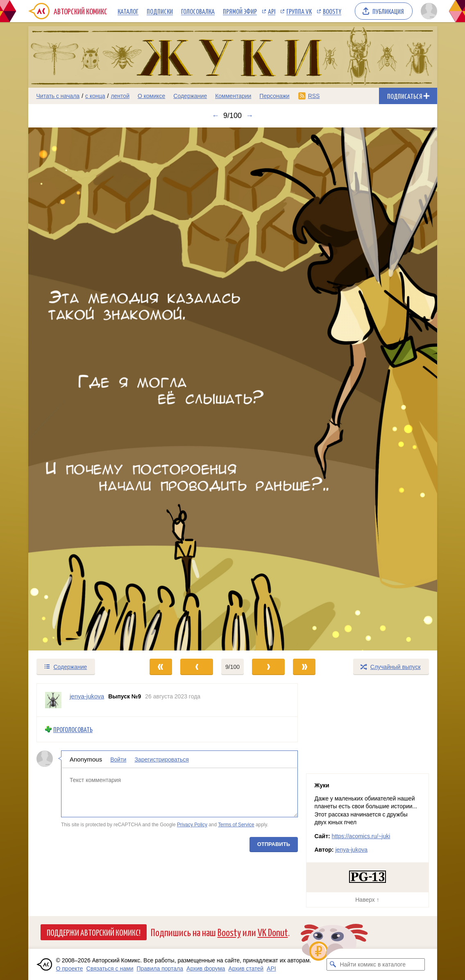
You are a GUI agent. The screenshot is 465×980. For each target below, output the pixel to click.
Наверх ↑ (367, 900)
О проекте (70, 969)
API (272, 11)
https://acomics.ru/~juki (361, 836)
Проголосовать (73, 729)
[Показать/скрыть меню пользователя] (428, 11)
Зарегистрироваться (161, 759)
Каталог (128, 11)
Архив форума (206, 969)
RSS (314, 96)
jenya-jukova (351, 850)
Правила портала (160, 969)
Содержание (190, 96)
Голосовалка (198, 11)
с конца (95, 96)
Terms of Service (236, 825)
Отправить (273, 844)
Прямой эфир (240, 11)
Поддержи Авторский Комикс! (94, 932)
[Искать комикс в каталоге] (333, 964)
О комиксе (151, 96)
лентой (120, 96)
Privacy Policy (192, 825)
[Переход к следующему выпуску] (233, 389)
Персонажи (274, 96)
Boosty (332, 11)
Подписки (160, 11)
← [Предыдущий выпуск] (215, 116)
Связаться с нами (110, 969)
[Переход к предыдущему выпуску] (79, 389)
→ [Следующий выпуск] (250, 116)
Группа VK (299, 11)
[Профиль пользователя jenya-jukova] (53, 700)
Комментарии (233, 96)
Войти (118, 759)
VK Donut (273, 932)
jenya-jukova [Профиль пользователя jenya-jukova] (87, 696)
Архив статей (246, 969)
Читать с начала (58, 96)
